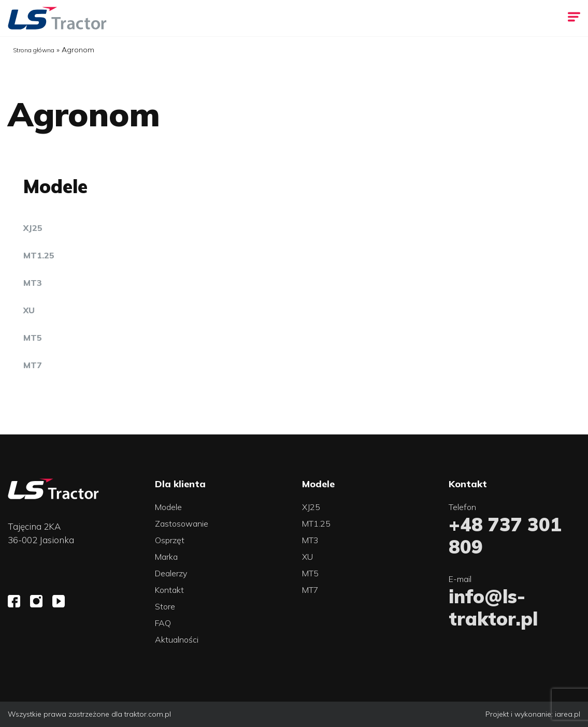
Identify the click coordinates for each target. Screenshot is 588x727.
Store (165, 606)
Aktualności (177, 639)
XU (29, 310)
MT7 (33, 365)
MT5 (33, 338)
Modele (168, 507)
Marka (166, 557)
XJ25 (33, 228)
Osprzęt (170, 540)
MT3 (33, 283)
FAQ (163, 623)
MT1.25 (39, 255)
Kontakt (169, 590)
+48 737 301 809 (505, 535)
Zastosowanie (182, 524)
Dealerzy (171, 573)
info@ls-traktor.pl (493, 607)
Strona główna (34, 50)
